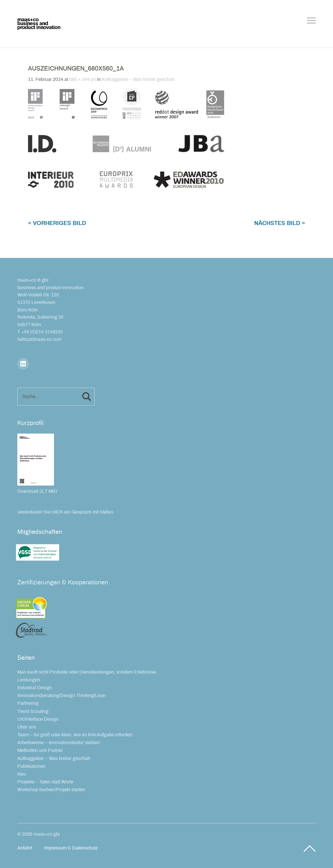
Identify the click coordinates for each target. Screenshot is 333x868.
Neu (22, 774)
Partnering (28, 703)
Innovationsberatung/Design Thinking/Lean (61, 696)
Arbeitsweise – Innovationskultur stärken (59, 743)
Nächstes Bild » (280, 223)
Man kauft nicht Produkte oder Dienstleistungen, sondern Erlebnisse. (87, 672)
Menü (311, 21)
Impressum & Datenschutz (71, 848)
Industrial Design (35, 688)
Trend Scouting (33, 711)
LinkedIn (23, 364)
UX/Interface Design (38, 719)
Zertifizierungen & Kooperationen (63, 582)
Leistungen (29, 680)
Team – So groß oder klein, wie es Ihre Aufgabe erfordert (75, 735)
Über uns (27, 727)
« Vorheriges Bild (57, 223)
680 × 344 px (83, 79)
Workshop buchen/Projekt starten (51, 790)
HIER (57, 512)
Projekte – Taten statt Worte (45, 782)
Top (310, 849)
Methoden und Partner (40, 750)
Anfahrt (25, 848)
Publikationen (31, 766)
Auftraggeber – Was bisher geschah (138, 79)
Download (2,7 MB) (37, 491)
